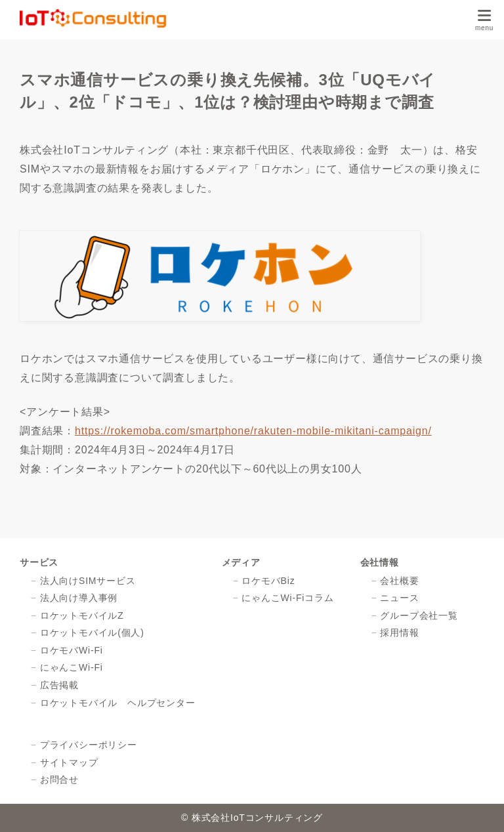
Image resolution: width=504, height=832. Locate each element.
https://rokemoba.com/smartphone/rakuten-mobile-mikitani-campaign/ (253, 431)
